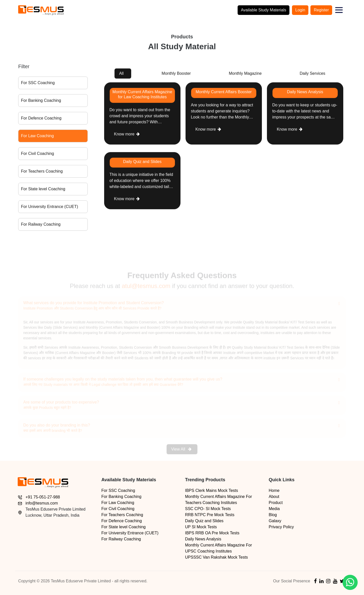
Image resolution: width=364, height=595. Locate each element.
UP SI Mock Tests (201, 527)
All (121, 75)
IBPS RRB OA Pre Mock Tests (212, 533)
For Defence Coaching (41, 120)
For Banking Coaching (41, 102)
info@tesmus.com (42, 503)
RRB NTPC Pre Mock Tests (210, 515)
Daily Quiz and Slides (204, 521)
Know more (127, 135)
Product (276, 503)
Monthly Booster (176, 75)
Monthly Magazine (245, 75)
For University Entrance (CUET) (50, 208)
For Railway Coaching (41, 226)
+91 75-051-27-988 (43, 497)
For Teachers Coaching (42, 173)
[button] (339, 10)
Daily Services (312, 75)
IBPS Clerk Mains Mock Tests (212, 490)
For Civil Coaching (38, 155)
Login (300, 10)
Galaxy (275, 521)
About (274, 497)
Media (274, 509)
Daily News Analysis (203, 539)
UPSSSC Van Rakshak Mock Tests (216, 557)
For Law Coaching (37, 137)
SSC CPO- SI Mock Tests (208, 509)
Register (321, 10)
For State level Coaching (43, 190)
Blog (273, 515)
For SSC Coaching (38, 84)
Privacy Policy (281, 527)
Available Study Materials (264, 10)
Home (274, 490)
